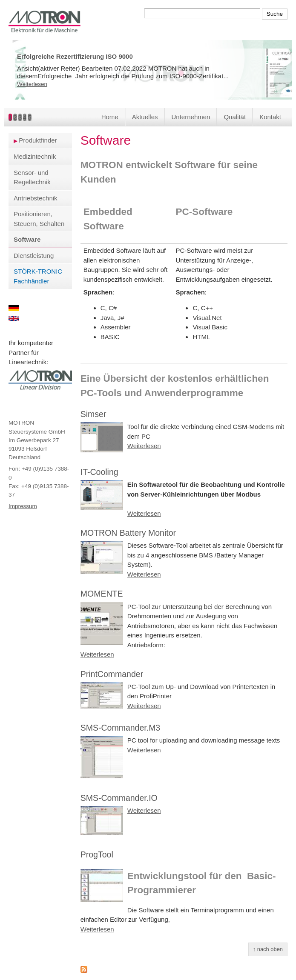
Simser (93, 414)
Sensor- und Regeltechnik (32, 177)
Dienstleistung (34, 256)
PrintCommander (112, 674)
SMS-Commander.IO (119, 798)
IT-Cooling (99, 472)
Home (110, 117)
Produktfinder (38, 140)
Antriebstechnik (36, 198)
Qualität (235, 117)
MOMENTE (102, 594)
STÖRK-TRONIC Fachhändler (38, 276)
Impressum (23, 506)
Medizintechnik (35, 156)
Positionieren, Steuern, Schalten (39, 219)
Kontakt (270, 117)
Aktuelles (145, 117)
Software (27, 239)
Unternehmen (191, 117)
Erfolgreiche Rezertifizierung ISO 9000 (75, 56)
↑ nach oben (268, 949)
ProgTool (97, 854)
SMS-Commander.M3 (120, 728)
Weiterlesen (32, 84)
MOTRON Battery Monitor (128, 533)
